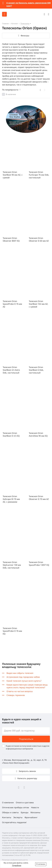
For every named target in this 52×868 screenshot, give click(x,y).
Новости (35, 807)
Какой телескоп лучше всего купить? (24, 681)
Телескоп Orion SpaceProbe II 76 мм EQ (12, 631)
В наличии (11, 94)
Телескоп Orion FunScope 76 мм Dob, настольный (39, 175)
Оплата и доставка (25, 802)
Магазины (35, 812)
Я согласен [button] (41, 864)
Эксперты (18, 817)
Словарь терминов (16, 695)
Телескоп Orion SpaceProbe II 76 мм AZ (12, 304)
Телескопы (25, 24)
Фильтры (25, 36)
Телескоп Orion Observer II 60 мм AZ (39, 239)
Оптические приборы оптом (16, 807)
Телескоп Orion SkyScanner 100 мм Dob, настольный (12, 565)
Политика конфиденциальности (15, 860)
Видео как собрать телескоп (20, 673)
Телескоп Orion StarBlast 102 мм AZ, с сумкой (38, 304)
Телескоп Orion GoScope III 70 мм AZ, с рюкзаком (11, 499)
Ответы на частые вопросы (20, 691)
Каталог (15, 24)
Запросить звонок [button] (27, 771)
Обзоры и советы (10, 812)
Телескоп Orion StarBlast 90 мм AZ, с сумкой (13, 175)
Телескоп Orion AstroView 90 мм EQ (38, 434)
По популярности (10, 90)
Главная (5, 24)
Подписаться (26, 739)
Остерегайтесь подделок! (14, 822)
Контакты (7, 817)
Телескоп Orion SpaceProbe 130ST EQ (39, 564)
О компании (8, 802)
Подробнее (17, 865)
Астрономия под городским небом (23, 677)
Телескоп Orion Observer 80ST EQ (11, 239)
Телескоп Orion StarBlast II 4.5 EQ (11, 434)
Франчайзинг (31, 817)
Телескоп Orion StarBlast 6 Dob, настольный (36, 370)
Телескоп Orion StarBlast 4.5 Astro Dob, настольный (11, 370)
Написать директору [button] (27, 778)
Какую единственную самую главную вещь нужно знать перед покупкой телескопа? (27, 686)
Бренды (25, 812)
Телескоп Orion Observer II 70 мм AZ (39, 498)
